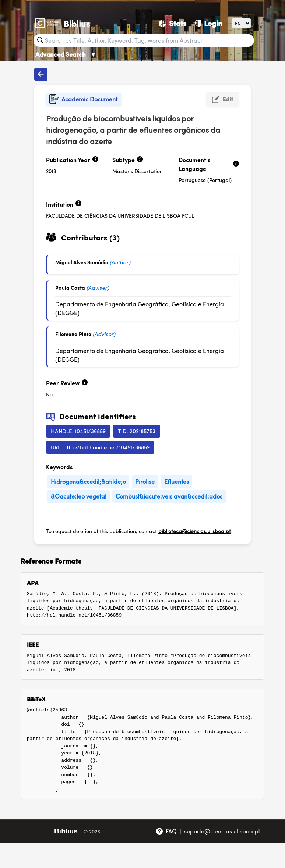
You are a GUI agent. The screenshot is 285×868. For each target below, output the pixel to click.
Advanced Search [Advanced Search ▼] (66, 54)
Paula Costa (70, 287)
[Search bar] (148, 40)
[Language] (241, 23)
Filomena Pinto (73, 334)
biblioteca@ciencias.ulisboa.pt (195, 531)
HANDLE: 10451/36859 (78, 431)
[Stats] (173, 23)
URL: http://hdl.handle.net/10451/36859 (100, 447)
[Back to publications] (41, 74)
